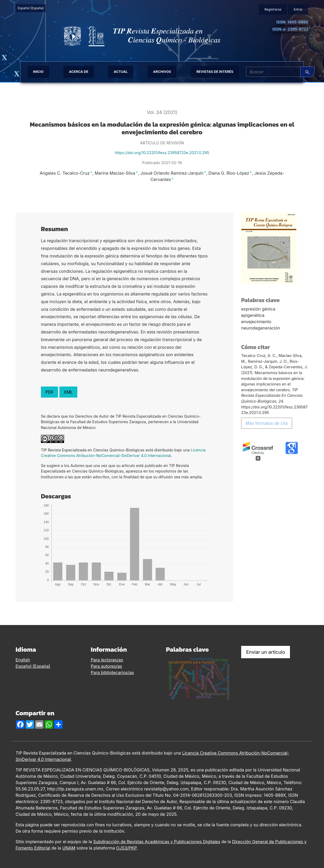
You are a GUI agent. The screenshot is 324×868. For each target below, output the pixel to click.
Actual (121, 72)
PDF (49, 392)
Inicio (38, 72)
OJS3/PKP (126, 848)
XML (68, 392)
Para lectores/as (107, 660)
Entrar (298, 9)
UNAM (69, 848)
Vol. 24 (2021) (162, 112)
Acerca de (78, 72)
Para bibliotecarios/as (112, 673)
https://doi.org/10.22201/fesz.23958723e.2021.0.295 (162, 153)
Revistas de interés (215, 72)
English (23, 660)
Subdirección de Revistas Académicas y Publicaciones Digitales (157, 842)
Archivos (162, 72)
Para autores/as (106, 666)
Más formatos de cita (267, 423)
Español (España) (32, 8)
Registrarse (273, 9)
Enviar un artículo (266, 652)
